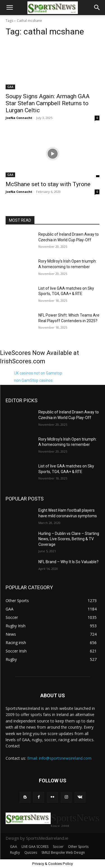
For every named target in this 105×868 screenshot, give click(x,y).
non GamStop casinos (33, 380)
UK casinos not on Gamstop (38, 373)
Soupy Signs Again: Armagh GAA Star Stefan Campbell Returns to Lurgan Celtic (48, 103)
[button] (10, 8)
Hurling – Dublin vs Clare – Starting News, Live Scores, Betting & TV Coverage (69, 539)
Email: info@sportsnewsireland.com (59, 758)
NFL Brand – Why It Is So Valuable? (68, 562)
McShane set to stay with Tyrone (48, 184)
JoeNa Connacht (19, 118)
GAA (10, 87)
